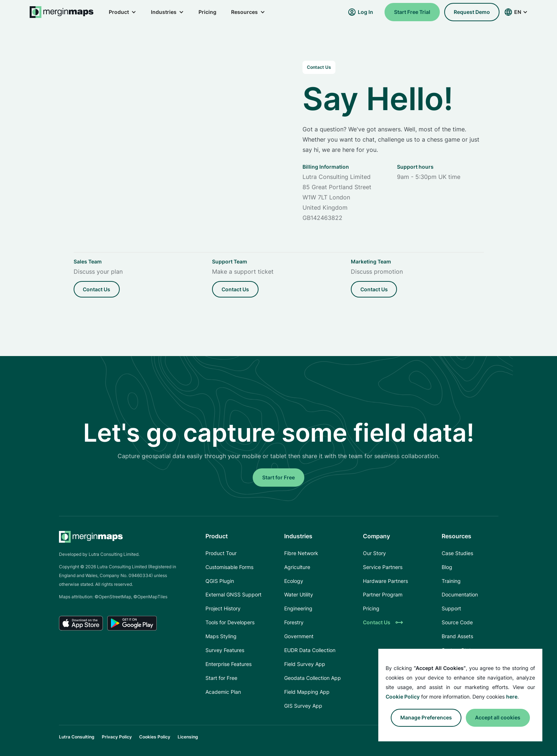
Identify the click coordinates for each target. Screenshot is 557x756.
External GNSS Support (233, 594)
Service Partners (383, 567)
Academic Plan (223, 692)
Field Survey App (305, 664)
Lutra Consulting (77, 737)
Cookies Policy (155, 737)
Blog (447, 567)
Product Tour (221, 553)
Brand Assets (457, 636)
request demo (472, 12)
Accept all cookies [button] (498, 717)
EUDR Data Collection (310, 650)
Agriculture (297, 567)
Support (451, 608)
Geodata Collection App (313, 678)
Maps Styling (221, 636)
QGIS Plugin (220, 581)
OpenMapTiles (152, 597)
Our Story (374, 553)
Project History (223, 608)
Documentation (460, 594)
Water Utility (299, 594)
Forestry (294, 622)
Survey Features (225, 650)
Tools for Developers (230, 622)
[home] (62, 12)
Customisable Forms (229, 567)
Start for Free (278, 477)
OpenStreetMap (115, 597)
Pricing (207, 12)
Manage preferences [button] (426, 717)
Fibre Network (301, 553)
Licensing (188, 737)
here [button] (512, 697)
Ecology (294, 581)
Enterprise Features (229, 664)
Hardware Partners (385, 581)
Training (451, 581)
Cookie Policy (403, 697)
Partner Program (383, 594)
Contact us (96, 289)
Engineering (298, 608)
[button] (122, 12)
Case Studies (457, 553)
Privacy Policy (117, 737)
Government (299, 636)
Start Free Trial (412, 12)
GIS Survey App (303, 706)
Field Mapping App (307, 692)
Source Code (457, 622)
